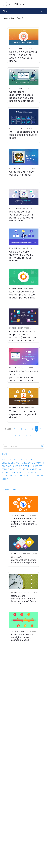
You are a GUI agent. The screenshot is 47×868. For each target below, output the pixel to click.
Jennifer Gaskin (18, 408)
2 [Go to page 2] (22, 429)
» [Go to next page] (31, 435)
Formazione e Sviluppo (33, 463)
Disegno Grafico (11, 463)
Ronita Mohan (17, 208)
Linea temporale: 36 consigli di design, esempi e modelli (22, 637)
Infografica (22, 469)
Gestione (7, 466)
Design (33, 460)
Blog (13, 18)
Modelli (6, 472)
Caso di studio (21, 460)
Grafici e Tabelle (22, 466)
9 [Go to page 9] (19, 435)
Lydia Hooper (17, 48)
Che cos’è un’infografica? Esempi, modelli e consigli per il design (24, 561)
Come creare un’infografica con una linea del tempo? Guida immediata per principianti (24, 601)
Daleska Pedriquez (19, 168)
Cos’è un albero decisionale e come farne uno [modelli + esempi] (22, 256)
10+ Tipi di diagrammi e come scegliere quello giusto (24, 135)
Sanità (22, 476)
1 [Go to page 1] (18, 429)
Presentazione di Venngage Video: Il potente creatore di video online (21, 216)
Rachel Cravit (17, 248)
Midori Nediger (17, 288)
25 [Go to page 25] (27, 435)
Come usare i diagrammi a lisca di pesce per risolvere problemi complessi (21, 96)
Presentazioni (19, 472)
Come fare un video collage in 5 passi (22, 173)
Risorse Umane (9, 476)
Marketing (35, 469)
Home (5, 18)
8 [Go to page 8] (16, 435)
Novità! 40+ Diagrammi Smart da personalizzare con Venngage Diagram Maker (24, 377)
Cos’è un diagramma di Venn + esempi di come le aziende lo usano (23, 56)
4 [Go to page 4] (29, 429)
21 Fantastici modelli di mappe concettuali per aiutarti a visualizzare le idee (24, 523)
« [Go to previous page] (15, 429)
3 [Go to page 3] (26, 429)
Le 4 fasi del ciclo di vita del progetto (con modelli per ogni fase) (23, 295)
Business (6, 460)
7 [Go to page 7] (40, 429)
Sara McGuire (19, 515)
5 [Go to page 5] (33, 429)
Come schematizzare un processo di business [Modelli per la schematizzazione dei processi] (23, 338)
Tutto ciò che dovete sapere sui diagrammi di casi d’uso (23, 414)
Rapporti (33, 472)
